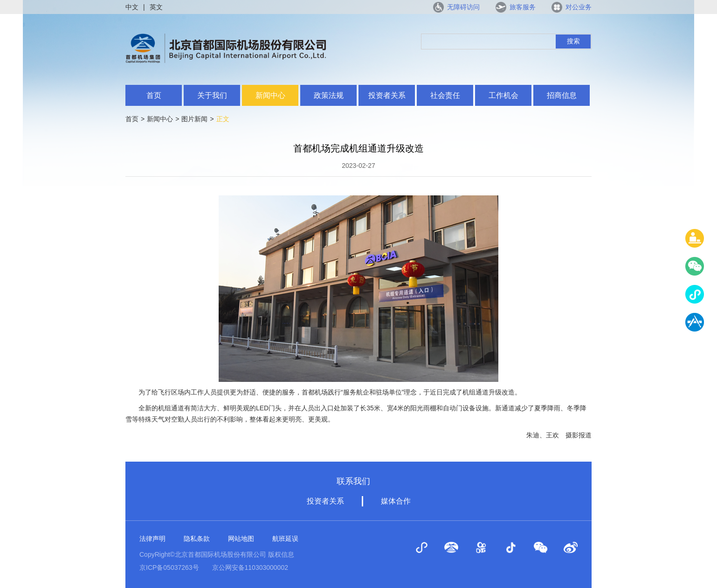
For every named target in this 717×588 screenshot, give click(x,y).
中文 (132, 7)
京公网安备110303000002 (250, 567)
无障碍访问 (463, 7)
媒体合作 (396, 501)
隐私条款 (197, 539)
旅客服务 (523, 7)
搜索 (573, 41)
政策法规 (329, 95)
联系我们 (353, 481)
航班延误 (285, 539)
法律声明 (152, 539)
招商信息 (562, 95)
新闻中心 (270, 95)
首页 (154, 95)
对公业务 (579, 7)
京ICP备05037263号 (169, 567)
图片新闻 (194, 119)
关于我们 (212, 95)
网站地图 (241, 539)
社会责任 (445, 95)
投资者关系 (387, 95)
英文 (156, 7)
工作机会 (503, 95)
